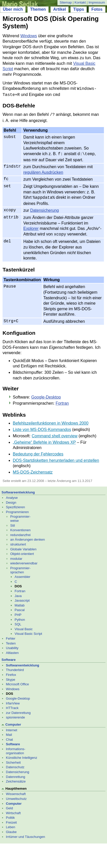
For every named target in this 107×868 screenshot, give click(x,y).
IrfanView (13, 700)
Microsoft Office (17, 681)
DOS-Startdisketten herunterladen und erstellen (56, 457)
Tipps (79, 9)
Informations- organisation (16, 748)
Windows (29, 36)
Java (18, 593)
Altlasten (12, 650)
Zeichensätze (16, 778)
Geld (9, 805)
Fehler (11, 635)
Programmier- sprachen (20, 567)
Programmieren (17, 509)
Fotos (97, 9)
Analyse (12, 495)
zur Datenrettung (18, 710)
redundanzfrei (20, 532)
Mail (9, 732)
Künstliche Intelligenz (22, 755)
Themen (38, 9)
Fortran (62, 400)
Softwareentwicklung (18, 489)
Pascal (20, 607)
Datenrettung (15, 774)
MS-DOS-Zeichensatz (33, 469)
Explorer (31, 226)
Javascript (22, 597)
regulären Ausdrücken (43, 170)
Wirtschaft (13, 810)
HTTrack (12, 705)
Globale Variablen (23, 546)
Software (9, 657)
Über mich (13, 9)
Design (11, 499)
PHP (18, 612)
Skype (10, 677)
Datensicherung (45, 208)
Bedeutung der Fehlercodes (38, 451)
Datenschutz (15, 764)
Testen (11, 640)
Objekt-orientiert (22, 551)
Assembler (22, 574)
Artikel (60, 9)
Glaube (11, 829)
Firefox (11, 672)
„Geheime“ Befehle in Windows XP (44, 439)
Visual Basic (24, 626)
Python (20, 617)
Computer (13, 721)
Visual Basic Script (28, 631)
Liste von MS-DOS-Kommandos (42, 426)
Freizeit (11, 819)
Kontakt (80, 2)
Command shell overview (55, 433)
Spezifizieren (15, 504)
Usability (12, 645)
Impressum (97, 2)
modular (16, 556)
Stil (13, 522)
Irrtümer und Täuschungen (25, 834)
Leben (10, 824)
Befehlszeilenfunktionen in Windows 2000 (51, 420)
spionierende (15, 714)
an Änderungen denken (28, 536)
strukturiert (18, 541)
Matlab (20, 602)
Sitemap (66, 2)
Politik (10, 815)
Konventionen (20, 527)
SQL (18, 621)
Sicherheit (13, 759)
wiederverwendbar (24, 560)
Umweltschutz (16, 796)
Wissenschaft (16, 791)
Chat (9, 736)
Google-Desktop (46, 394)
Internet (12, 727)
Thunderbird (15, 667)
